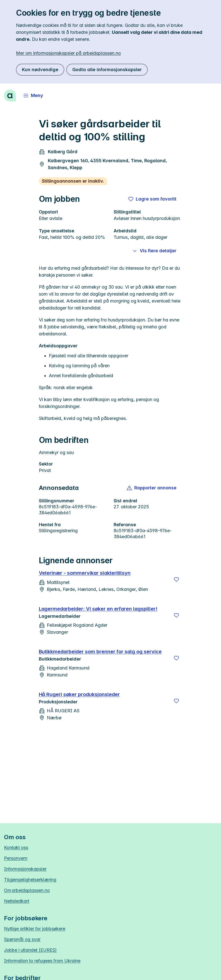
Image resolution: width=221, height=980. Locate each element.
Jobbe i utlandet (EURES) (30, 950)
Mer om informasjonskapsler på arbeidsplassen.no (68, 53)
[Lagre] (176, 579)
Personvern (16, 858)
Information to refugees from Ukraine (42, 961)
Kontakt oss (16, 848)
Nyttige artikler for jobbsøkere (35, 929)
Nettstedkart (17, 901)
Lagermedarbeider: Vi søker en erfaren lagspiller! (98, 609)
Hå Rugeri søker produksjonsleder (79, 694)
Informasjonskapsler (25, 869)
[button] (152, 488)
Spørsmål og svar (22, 939)
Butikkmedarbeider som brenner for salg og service (100, 652)
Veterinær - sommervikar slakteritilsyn (85, 573)
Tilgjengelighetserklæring (30, 880)
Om (27, 890)
